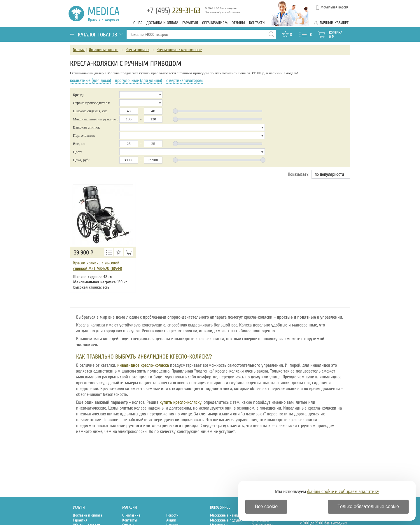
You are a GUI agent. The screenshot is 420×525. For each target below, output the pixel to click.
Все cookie (266, 506)
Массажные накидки (226, 515)
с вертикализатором (184, 80)
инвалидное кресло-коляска (143, 365)
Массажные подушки (227, 520)
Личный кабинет (334, 23)
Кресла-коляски (138, 50)
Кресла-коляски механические (179, 50)
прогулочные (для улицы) (139, 80)
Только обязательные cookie (368, 506)
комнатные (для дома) (91, 80)
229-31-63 (174, 11)
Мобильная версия (335, 7)
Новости (172, 515)
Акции (171, 520)
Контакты (257, 23)
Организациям (215, 23)
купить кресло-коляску (181, 402)
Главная (79, 50)
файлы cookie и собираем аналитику (343, 491)
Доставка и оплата (162, 23)
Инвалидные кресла (104, 50)
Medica (107, 14)
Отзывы (238, 23)
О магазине (131, 515)
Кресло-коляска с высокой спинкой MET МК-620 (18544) (98, 266)
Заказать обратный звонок (223, 12)
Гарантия (190, 23)
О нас (138, 23)
